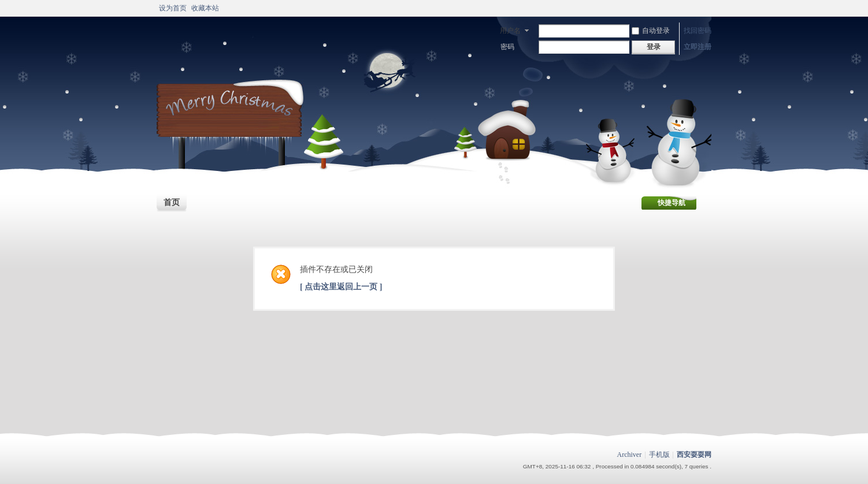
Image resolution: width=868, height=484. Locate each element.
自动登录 (651, 31)
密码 (507, 47)
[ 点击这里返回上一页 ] (341, 287)
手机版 (659, 455)
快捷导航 (672, 203)
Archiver (630, 455)
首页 (172, 202)
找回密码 (698, 31)
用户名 (510, 31)
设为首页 (173, 8)
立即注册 (698, 47)
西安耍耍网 (694, 455)
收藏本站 (205, 8)
